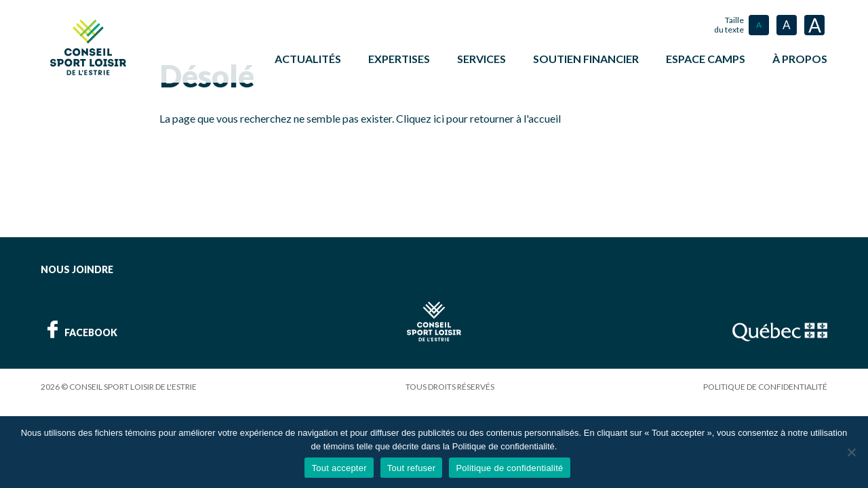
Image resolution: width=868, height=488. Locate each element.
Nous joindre (77, 268)
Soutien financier (586, 59)
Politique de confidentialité (765, 385)
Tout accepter (339, 468)
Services (481, 59)
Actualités (308, 59)
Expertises (399, 59)
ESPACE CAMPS (706, 59)
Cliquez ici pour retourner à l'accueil (478, 117)
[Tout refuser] (851, 452)
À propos (800, 59)
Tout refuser (412, 468)
